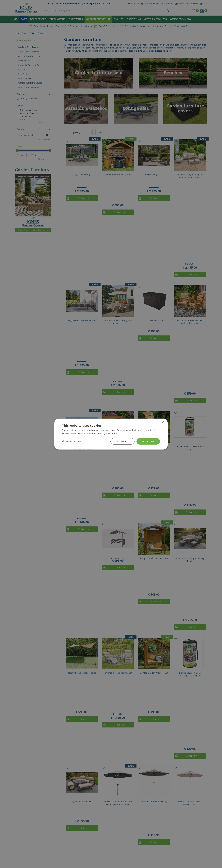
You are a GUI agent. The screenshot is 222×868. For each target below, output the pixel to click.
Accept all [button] (148, 441)
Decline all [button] (122, 441)
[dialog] (111, 434)
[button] (72, 441)
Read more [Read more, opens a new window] (111, 434)
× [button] (163, 422)
